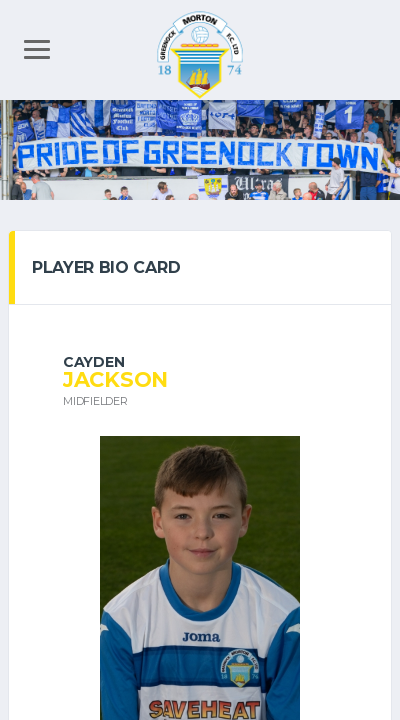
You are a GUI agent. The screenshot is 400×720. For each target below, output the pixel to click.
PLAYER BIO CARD (106, 267)
